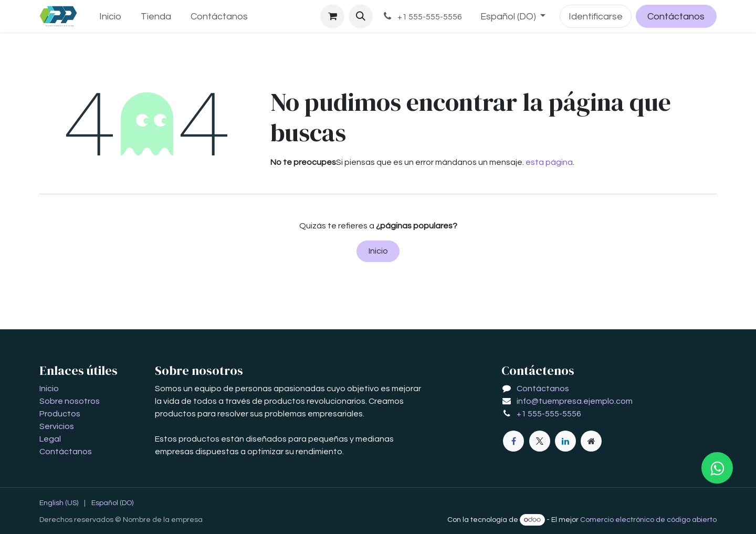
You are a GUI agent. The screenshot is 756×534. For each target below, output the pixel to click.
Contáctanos (676, 17)
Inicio (378, 251)
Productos (60, 414)
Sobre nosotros (70, 401)
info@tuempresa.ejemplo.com (575, 401)
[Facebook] (513, 441)
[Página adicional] (591, 441)
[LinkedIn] (565, 441)
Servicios (57, 426)
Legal (50, 439)
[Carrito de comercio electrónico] (332, 16)
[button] (361, 16)
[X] (540, 441)
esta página (549, 162)
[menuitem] (111, 17)
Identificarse (596, 17)
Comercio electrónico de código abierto (648, 520)
